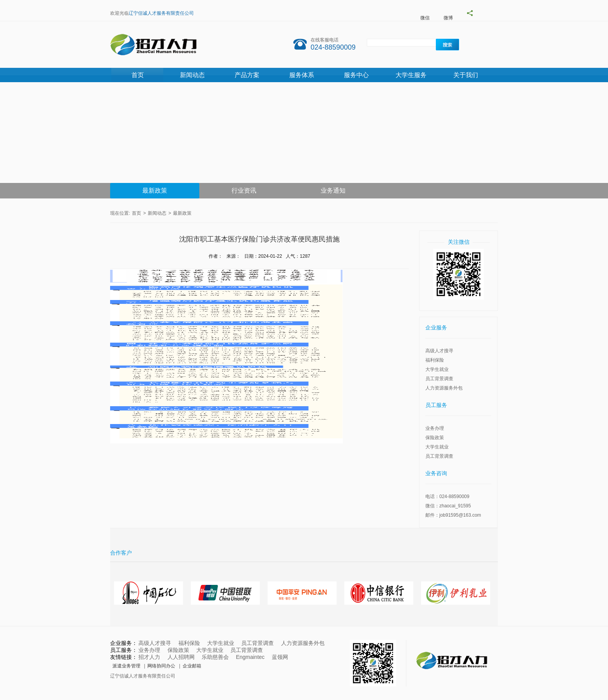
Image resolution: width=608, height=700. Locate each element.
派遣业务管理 (126, 666)
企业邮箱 (192, 666)
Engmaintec (250, 657)
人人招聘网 (181, 657)
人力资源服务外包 (444, 388)
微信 (425, 18)
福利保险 (435, 360)
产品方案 (247, 75)
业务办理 (435, 428)
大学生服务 (411, 75)
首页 (138, 75)
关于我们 (466, 75)
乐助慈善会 (215, 657)
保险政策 (435, 438)
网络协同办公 (161, 666)
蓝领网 (280, 657)
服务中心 (356, 75)
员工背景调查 (439, 379)
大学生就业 (437, 369)
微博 (448, 18)
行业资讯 (244, 191)
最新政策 (155, 191)
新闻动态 (192, 75)
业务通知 (333, 191)
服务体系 (302, 75)
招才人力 (149, 657)
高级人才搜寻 (439, 351)
